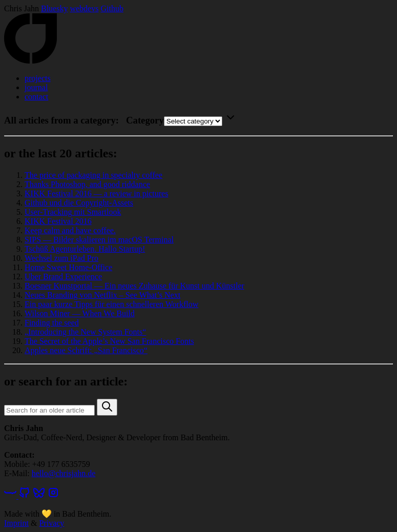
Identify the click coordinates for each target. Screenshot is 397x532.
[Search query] (49, 410)
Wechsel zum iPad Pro (61, 258)
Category (145, 120)
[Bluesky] (39, 496)
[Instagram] (53, 496)
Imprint (16, 523)
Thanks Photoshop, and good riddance (87, 184)
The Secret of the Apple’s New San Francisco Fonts (109, 341)
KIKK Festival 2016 (58, 221)
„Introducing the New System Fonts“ (85, 332)
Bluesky (54, 8)
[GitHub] (25, 496)
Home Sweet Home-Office (68, 267)
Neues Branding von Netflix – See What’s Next (102, 295)
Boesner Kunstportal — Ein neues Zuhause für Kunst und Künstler (134, 286)
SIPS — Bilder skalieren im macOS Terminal (99, 240)
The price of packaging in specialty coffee (93, 175)
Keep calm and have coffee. (70, 230)
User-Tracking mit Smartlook (73, 212)
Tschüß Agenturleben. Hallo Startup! (85, 249)
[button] (107, 407)
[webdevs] (11, 496)
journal (36, 87)
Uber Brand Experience (63, 277)
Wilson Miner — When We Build (80, 313)
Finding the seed (52, 323)
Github (112, 8)
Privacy (51, 523)
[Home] (30, 61)
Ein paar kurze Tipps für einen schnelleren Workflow (111, 304)
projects (38, 78)
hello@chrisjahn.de (64, 473)
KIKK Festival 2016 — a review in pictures (96, 193)
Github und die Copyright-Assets (79, 203)
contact (36, 97)
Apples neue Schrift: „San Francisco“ (86, 350)
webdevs (84, 8)
